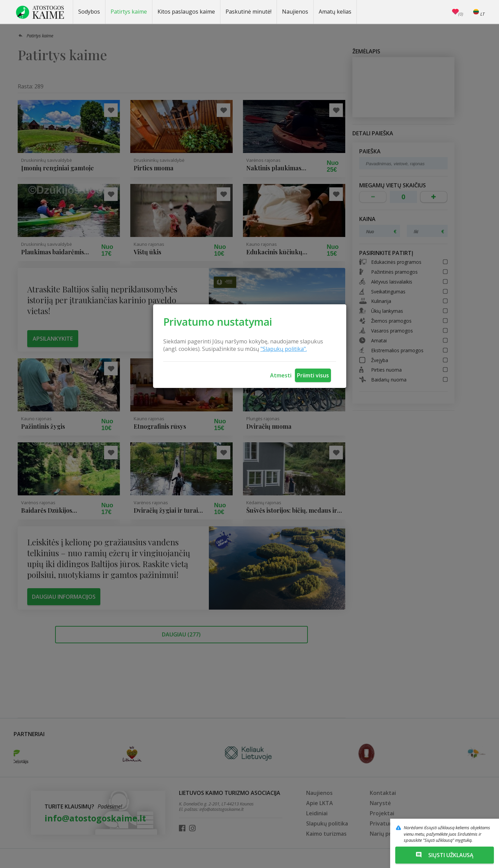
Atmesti (281, 375)
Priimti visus (313, 375)
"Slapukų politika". (284, 349)
